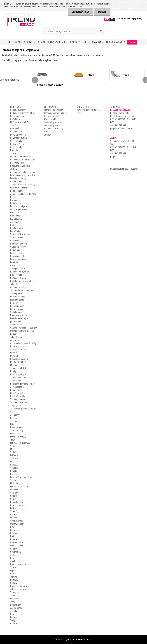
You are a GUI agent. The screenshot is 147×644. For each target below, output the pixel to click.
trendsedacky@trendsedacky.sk (124, 169)
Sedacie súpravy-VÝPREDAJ (51, 42)
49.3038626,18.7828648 (125, 119)
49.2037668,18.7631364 (125, 147)
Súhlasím (102, 12)
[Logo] (21, 19)
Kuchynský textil (78, 42)
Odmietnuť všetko (80, 12)
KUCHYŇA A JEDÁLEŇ (116, 42)
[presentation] (35, 80)
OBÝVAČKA (96, 42)
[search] (101, 31)
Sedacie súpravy (24, 42)
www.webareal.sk (84, 640)
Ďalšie (132, 42)
